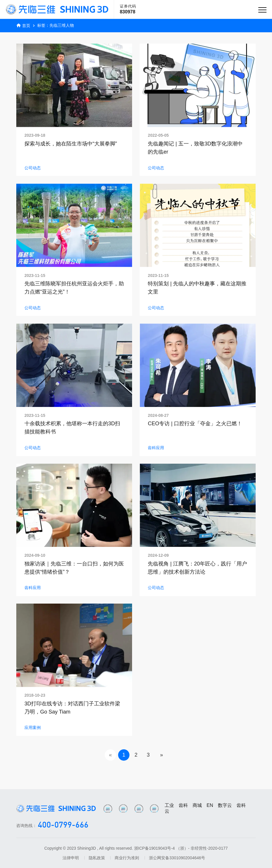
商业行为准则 (127, 858)
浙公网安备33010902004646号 (177, 858)
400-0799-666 (63, 826)
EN (210, 805)
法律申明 (71, 858)
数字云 (225, 805)
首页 (26, 26)
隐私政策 (97, 858)
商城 (197, 805)
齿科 (183, 805)
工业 (169, 805)
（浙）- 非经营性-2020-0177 (202, 848)
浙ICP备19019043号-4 (154, 848)
